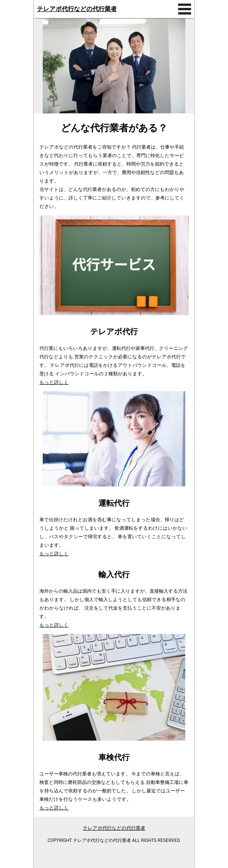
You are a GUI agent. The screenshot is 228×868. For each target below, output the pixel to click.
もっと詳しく (54, 382)
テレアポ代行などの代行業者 (77, 9)
